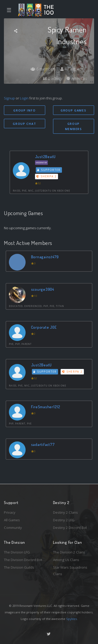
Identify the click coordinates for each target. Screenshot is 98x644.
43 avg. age (72, 69)
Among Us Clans (66, 560)
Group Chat (24, 124)
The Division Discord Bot (23, 560)
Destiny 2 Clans (65, 512)
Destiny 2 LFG (64, 520)
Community (13, 528)
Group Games (74, 110)
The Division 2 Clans (69, 552)
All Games (12, 520)
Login (24, 98)
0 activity (53, 78)
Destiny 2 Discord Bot (70, 528)
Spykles (71, 619)
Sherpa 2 (47, 176)
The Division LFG (17, 552)
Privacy (10, 512)
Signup (9, 98)
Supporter (49, 170)
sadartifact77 (43, 444)
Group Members (74, 126)
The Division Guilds (19, 567)
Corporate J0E (44, 327)
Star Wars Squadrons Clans (70, 571)
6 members (43, 69)
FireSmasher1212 (46, 407)
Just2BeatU (45, 157)
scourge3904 (43, 289)
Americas (77, 78)
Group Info (24, 110)
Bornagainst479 (45, 257)
